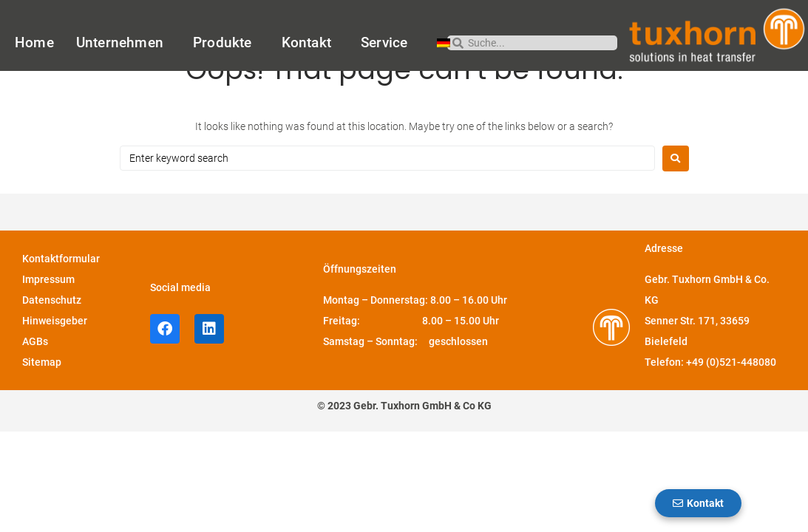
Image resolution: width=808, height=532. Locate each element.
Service (388, 43)
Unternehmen (123, 43)
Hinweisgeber (55, 361)
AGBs (35, 382)
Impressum (48, 320)
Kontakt (310, 43)
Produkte (226, 43)
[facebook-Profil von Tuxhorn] (165, 369)
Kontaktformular (61, 299)
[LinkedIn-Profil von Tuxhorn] (209, 369)
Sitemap (42, 403)
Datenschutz (52, 341)
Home (34, 43)
